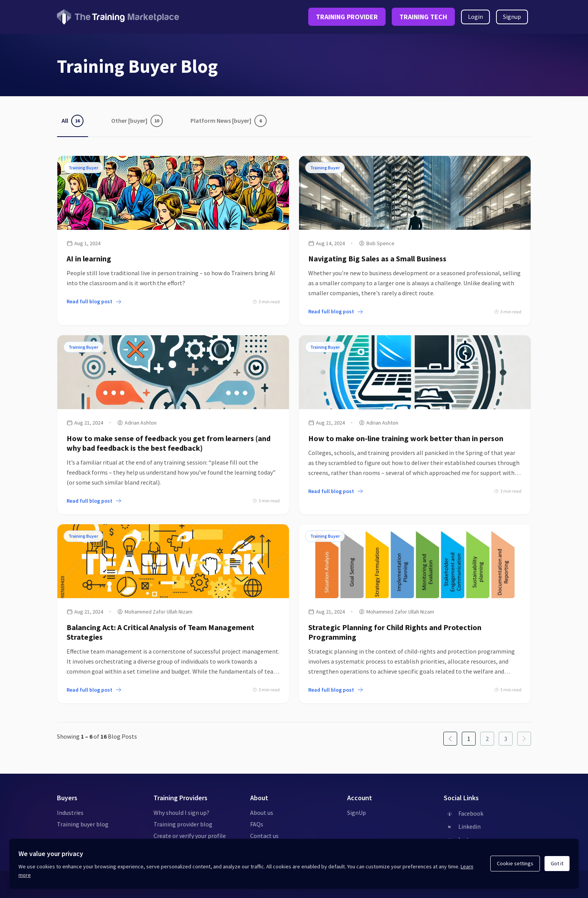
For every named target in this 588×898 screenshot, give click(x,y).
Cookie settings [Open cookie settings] (515, 863)
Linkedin (469, 826)
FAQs (257, 824)
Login (475, 17)
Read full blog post (94, 301)
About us (262, 813)
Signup (512, 17)
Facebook (471, 813)
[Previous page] (450, 739)
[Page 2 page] (487, 739)
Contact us (264, 836)
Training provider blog (183, 824)
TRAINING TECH (423, 17)
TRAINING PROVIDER (347, 17)
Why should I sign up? (181, 813)
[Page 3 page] (506, 739)
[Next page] (524, 739)
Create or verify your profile (190, 836)
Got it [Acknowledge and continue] (557, 863)
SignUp (357, 813)
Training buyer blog (83, 824)
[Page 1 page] (469, 739)
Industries (70, 813)
